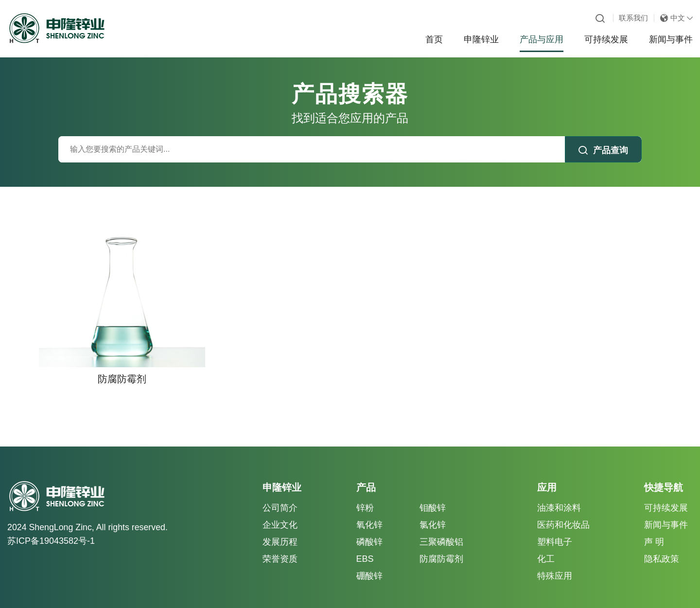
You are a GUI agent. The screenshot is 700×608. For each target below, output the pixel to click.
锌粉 (365, 494)
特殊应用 (555, 563)
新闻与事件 (671, 39)
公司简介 (280, 494)
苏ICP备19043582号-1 (51, 528)
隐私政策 (662, 546)
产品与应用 (542, 39)
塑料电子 (555, 529)
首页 (434, 39)
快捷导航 (664, 474)
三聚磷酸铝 (441, 529)
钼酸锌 (433, 494)
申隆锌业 (481, 39)
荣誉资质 (280, 546)
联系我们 (633, 18)
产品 (366, 474)
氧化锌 (369, 511)
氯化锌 (433, 511)
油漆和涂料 (559, 494)
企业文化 (280, 511)
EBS (365, 546)
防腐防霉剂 (441, 546)
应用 (547, 474)
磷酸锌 (369, 529)
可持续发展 (606, 39)
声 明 (654, 529)
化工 (546, 546)
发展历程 (280, 529)
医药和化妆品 (563, 511)
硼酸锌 (369, 563)
